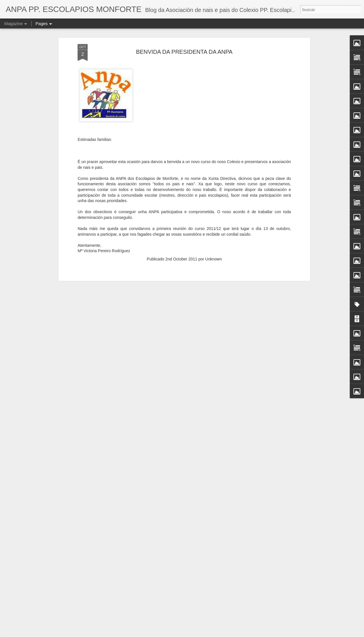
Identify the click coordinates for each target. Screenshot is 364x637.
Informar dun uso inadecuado (227, 634)
